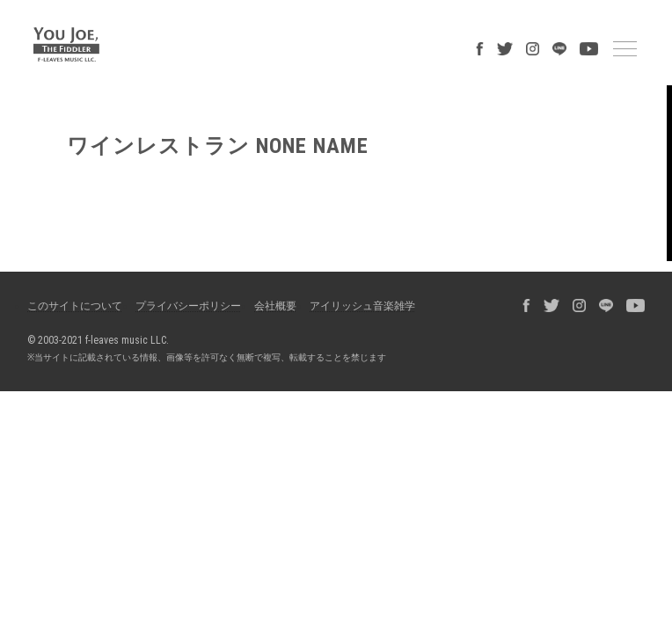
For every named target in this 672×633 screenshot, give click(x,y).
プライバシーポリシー (188, 306)
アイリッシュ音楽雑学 (362, 306)
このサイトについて (75, 306)
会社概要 (275, 306)
